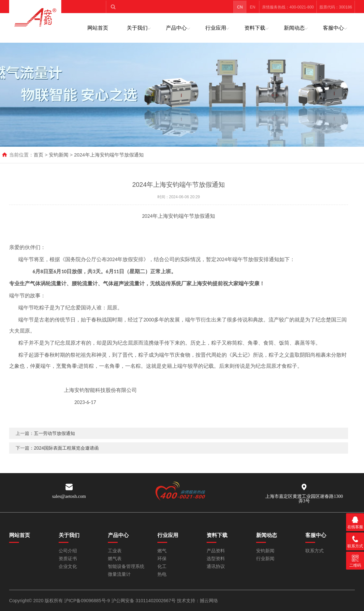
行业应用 (216, 28)
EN (253, 7)
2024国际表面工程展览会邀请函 (66, 460)
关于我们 (137, 28)
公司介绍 (68, 551)
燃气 (162, 551)
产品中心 (176, 28)
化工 (162, 566)
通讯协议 (216, 566)
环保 (162, 559)
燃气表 (115, 559)
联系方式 (314, 551)
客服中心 (333, 28)
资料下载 (255, 28)
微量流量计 (119, 574)
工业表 (115, 551)
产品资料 (216, 551)
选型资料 (216, 559)
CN (240, 7)
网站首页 (98, 28)
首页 (38, 155)
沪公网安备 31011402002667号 (144, 601)
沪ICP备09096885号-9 (87, 601)
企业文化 (68, 566)
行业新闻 (265, 559)
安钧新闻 (59, 155)
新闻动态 (294, 28)
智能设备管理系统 (126, 566)
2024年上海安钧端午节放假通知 (109, 155)
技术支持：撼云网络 (197, 601)
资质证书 (68, 559)
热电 (162, 574)
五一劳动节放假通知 (54, 445)
